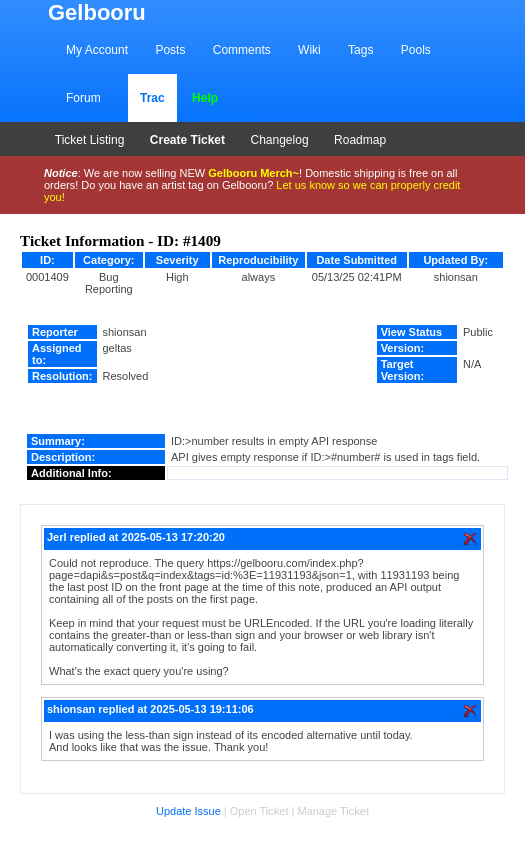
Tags (360, 50)
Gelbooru (97, 12)
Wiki (309, 50)
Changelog (280, 140)
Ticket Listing (90, 140)
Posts (170, 50)
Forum (83, 98)
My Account (97, 50)
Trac (152, 98)
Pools (416, 50)
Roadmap (360, 140)
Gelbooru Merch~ (253, 173)
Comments (242, 50)
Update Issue (188, 811)
